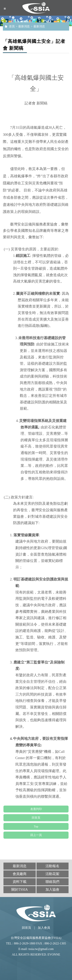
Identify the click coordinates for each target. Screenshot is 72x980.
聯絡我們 (52, 882)
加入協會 (52, 890)
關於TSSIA (20, 890)
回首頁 (36, 818)
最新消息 (24, 26)
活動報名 (52, 866)
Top (36, 826)
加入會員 (44, 928)
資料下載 (20, 882)
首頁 (12, 26)
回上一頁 (36, 835)
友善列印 (36, 809)
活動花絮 (52, 874)
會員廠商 (20, 874)
